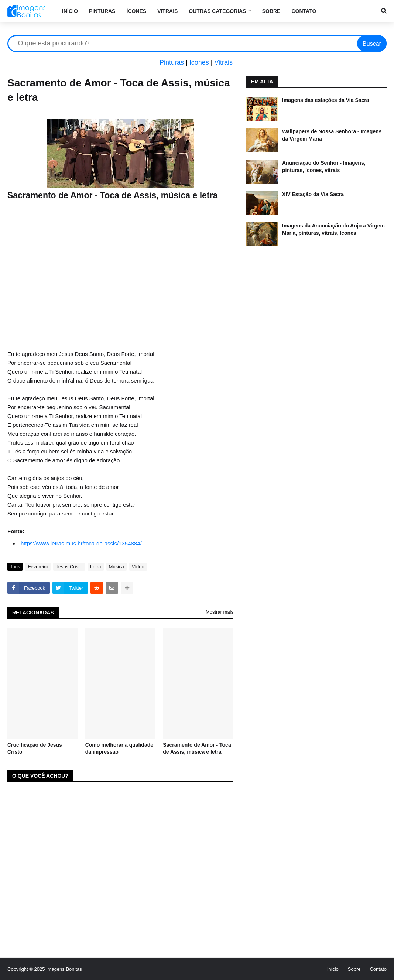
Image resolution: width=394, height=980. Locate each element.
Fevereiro (38, 567)
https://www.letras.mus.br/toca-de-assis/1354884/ (81, 543)
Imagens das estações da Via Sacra (326, 100)
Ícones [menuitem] (136, 11)
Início (333, 969)
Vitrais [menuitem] (167, 11)
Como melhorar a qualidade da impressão (119, 748)
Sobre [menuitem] (271, 11)
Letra (96, 567)
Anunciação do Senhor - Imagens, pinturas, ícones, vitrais (324, 167)
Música (117, 567)
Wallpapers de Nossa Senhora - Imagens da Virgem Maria (332, 135)
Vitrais (223, 62)
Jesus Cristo (69, 567)
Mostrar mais (220, 612)
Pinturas (172, 62)
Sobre (354, 969)
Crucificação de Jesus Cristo (35, 748)
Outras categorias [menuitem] (217, 11)
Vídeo (138, 567)
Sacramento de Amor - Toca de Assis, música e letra (197, 748)
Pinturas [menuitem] (102, 11)
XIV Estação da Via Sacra (313, 194)
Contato (378, 969)
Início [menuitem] (70, 11)
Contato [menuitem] (304, 11)
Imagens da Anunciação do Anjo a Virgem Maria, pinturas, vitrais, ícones (333, 229)
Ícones (199, 62)
